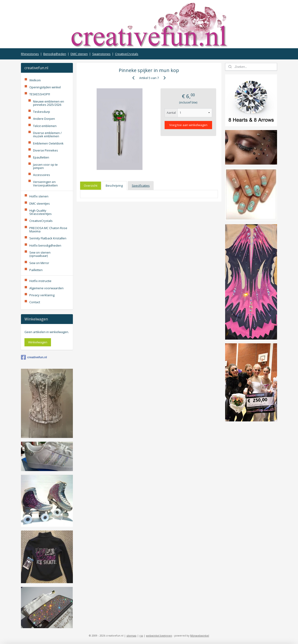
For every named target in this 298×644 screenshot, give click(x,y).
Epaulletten (41, 157)
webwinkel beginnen (159, 635)
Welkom (35, 80)
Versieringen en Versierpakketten (45, 183)
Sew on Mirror (39, 263)
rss (141, 635)
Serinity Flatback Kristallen (48, 238)
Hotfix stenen (39, 196)
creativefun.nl (34, 357)
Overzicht (91, 186)
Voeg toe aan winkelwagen (188, 125)
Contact (35, 302)
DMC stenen (79, 54)
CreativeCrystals (127, 54)
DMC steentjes (40, 203)
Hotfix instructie (40, 281)
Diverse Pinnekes (46, 150)
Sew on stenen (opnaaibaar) (40, 254)
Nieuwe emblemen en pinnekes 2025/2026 (49, 103)
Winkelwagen (38, 342)
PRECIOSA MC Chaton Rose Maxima (48, 230)
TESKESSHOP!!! (40, 94)
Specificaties (141, 186)
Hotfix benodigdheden (45, 245)
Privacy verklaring (42, 295)
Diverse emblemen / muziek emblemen (47, 134)
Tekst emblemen (45, 126)
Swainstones (101, 54)
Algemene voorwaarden (46, 288)
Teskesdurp (42, 112)
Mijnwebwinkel (200, 635)
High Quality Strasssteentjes (41, 212)
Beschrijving (114, 186)
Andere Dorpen (44, 119)
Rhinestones (30, 54)
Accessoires (42, 175)
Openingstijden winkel (45, 87)
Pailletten (36, 270)
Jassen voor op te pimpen (45, 166)
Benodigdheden (55, 54)
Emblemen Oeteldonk (48, 143)
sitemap (131, 635)
